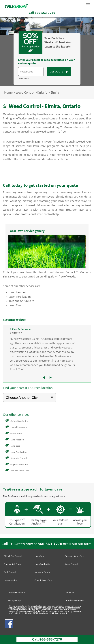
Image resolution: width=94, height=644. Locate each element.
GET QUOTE (59, 71)
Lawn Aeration (18, 292)
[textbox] (31, 72)
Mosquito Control (19, 458)
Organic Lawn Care (19, 464)
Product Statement (75, 600)
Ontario (42, 92)
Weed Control (25, 92)
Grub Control (16, 433)
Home (8, 92)
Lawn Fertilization (20, 297)
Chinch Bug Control (19, 421)
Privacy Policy (14, 600)
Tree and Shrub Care (21, 301)
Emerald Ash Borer (19, 427)
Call (42, 13)
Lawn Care (15, 305)
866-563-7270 (50, 544)
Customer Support (16, 592)
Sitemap (70, 592)
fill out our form (79, 544)
